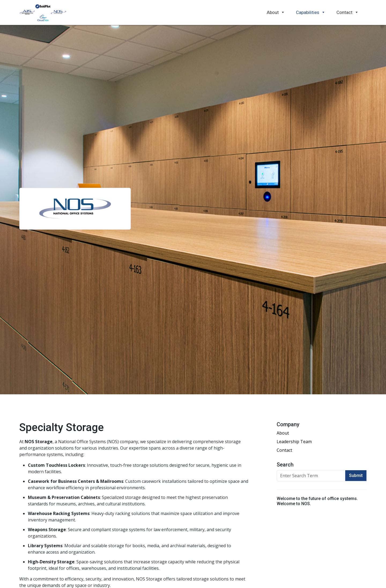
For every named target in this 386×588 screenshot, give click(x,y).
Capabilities (311, 12)
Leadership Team (294, 442)
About (276, 12)
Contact (348, 12)
